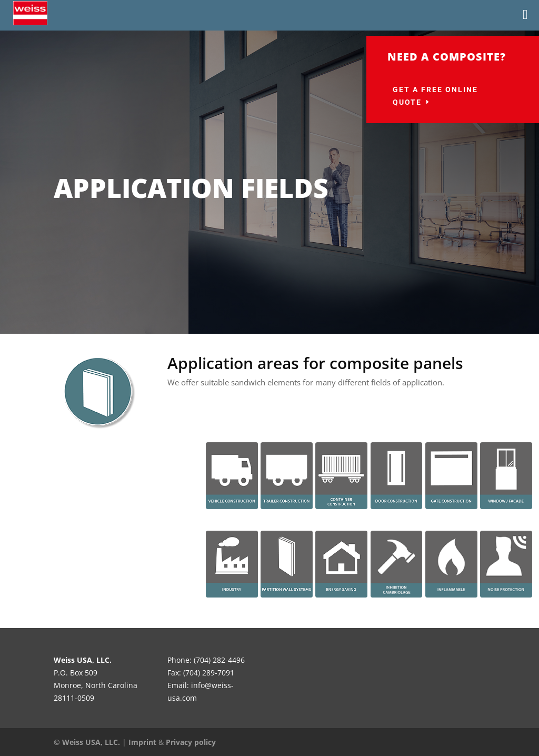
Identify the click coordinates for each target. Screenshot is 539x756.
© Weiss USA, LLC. (87, 742)
